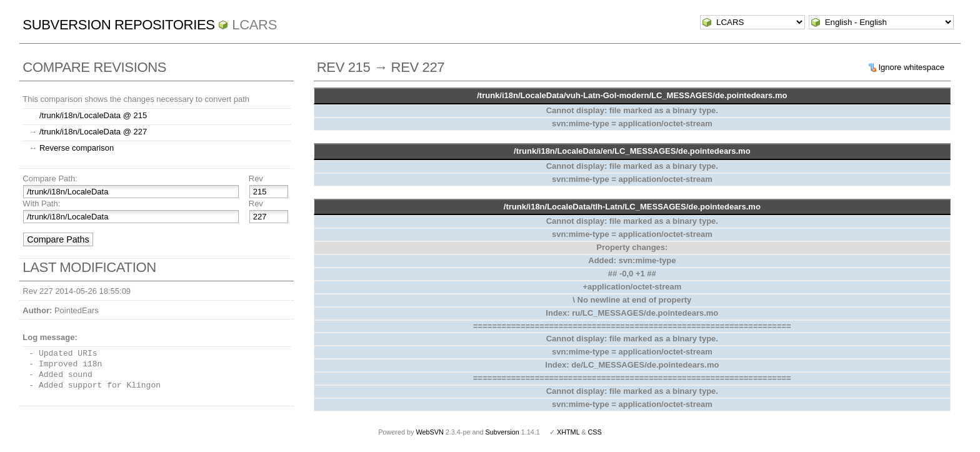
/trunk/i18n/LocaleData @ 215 (93, 115)
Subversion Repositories (118, 25)
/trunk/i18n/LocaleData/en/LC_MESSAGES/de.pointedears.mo (632, 151)
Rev (256, 178)
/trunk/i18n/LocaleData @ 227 (93, 132)
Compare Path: (50, 178)
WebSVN (429, 432)
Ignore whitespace (911, 67)
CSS (595, 432)
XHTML (568, 432)
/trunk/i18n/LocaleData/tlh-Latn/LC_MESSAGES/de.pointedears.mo (632, 207)
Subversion (502, 432)
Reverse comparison (77, 148)
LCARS (254, 25)
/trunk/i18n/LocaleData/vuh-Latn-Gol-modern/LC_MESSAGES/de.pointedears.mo (632, 95)
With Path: (41, 203)
